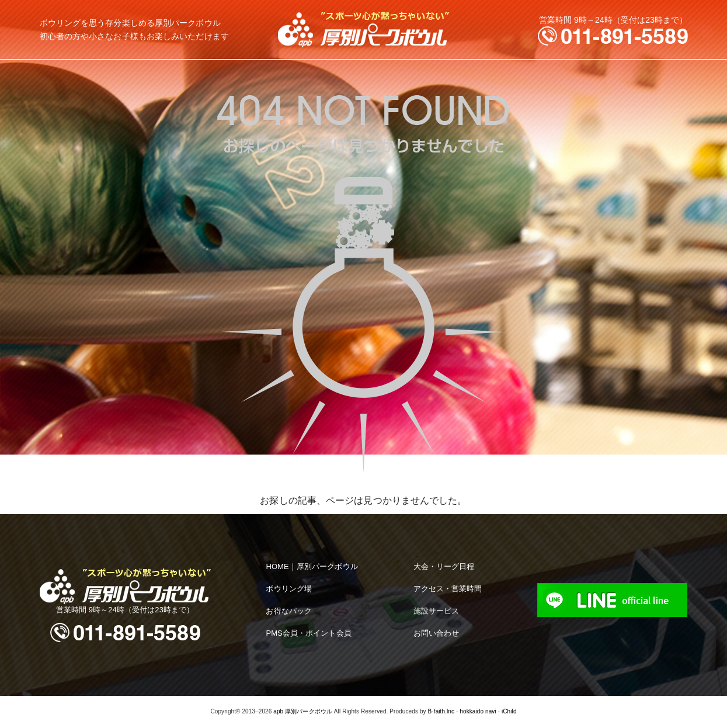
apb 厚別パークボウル (303, 711)
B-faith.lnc (441, 711)
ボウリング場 (289, 589)
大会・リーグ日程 (444, 566)
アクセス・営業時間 (448, 589)
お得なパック (289, 611)
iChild (509, 711)
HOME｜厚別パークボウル (312, 566)
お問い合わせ (436, 633)
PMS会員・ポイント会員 (308, 633)
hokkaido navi (478, 711)
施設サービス (436, 611)
